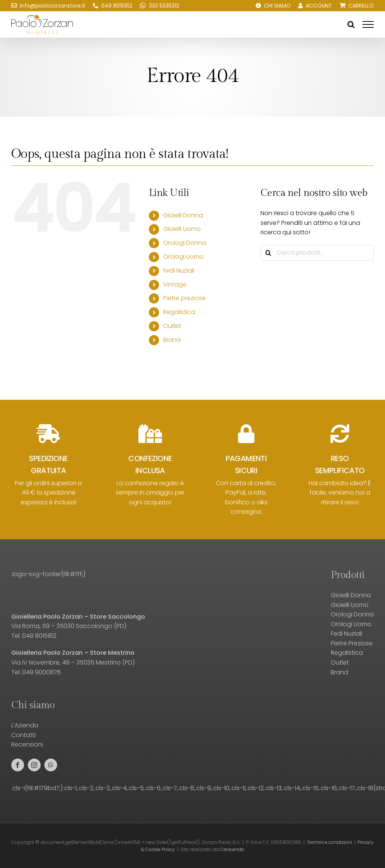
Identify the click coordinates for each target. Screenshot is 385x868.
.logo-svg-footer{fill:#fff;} (49, 574)
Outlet (172, 326)
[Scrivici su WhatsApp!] (159, 6)
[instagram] (34, 765)
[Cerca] (268, 253)
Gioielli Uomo (182, 229)
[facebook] (18, 765)
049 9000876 (42, 672)
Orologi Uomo (183, 257)
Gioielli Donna (183, 215)
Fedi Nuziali (179, 271)
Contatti (23, 735)
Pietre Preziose (352, 643)
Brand (172, 340)
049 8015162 (39, 636)
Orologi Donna (185, 243)
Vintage (175, 285)
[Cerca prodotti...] (317, 253)
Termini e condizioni (329, 842)
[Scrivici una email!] (48, 6)
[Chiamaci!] (113, 6)
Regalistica (179, 312)
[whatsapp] (51, 765)
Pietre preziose (184, 298)
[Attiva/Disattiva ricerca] (351, 24)
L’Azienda (25, 725)
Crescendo (232, 849)
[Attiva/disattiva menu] (368, 24)
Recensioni (27, 744)
